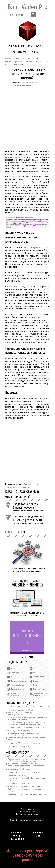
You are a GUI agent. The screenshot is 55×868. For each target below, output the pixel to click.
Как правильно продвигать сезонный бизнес (26, 787)
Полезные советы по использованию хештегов (27, 794)
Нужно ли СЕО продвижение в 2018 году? (25, 743)
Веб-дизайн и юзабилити (16, 694)
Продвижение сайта (31, 83)
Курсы (40, 46)
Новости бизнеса (18, 689)
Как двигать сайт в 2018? (18, 775)
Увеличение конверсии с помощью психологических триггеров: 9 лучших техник (26, 765)
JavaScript (15, 673)
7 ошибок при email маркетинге (21, 769)
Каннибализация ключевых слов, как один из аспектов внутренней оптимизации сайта (26, 723)
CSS (35, 669)
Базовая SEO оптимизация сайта (22, 746)
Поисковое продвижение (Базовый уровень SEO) (28, 518)
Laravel (36, 685)
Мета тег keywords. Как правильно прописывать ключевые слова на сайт (28, 718)
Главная (34, 52)
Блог (30, 46)
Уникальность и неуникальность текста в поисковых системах (25, 734)
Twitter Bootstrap (17, 685)
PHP (35, 673)
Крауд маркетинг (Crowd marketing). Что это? (26, 727)
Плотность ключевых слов (35, 484)
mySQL (13, 677)
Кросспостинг (27, 657)
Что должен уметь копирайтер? (21, 710)
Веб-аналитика (39, 689)
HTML (13, 669)
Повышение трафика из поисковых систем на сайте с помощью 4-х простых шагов (27, 760)
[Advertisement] (22, 105)
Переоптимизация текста (18, 487)
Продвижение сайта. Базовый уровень (26, 506)
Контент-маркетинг (22, 86)
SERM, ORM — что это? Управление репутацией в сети (23, 714)
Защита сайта (39, 677)
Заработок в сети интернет (40, 694)
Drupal (36, 681)
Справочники (17, 46)
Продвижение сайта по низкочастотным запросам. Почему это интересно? (27, 570)
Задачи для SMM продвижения (21, 731)
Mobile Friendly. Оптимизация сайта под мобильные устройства (27, 614)
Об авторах (20, 52)
